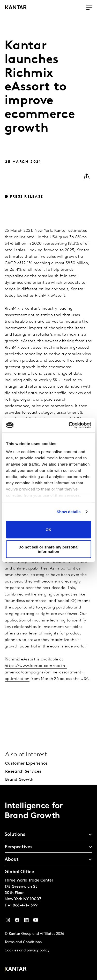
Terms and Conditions (23, 942)
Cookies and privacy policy (27, 951)
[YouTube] (26, 921)
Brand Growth (19, 780)
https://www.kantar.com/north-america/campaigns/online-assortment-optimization (44, 672)
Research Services (23, 772)
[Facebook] (17, 921)
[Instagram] (8, 921)
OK (48, 530)
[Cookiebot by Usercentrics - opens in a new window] (69, 425)
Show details (69, 512)
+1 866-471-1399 (23, 905)
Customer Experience (27, 764)
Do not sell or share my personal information (48, 549)
